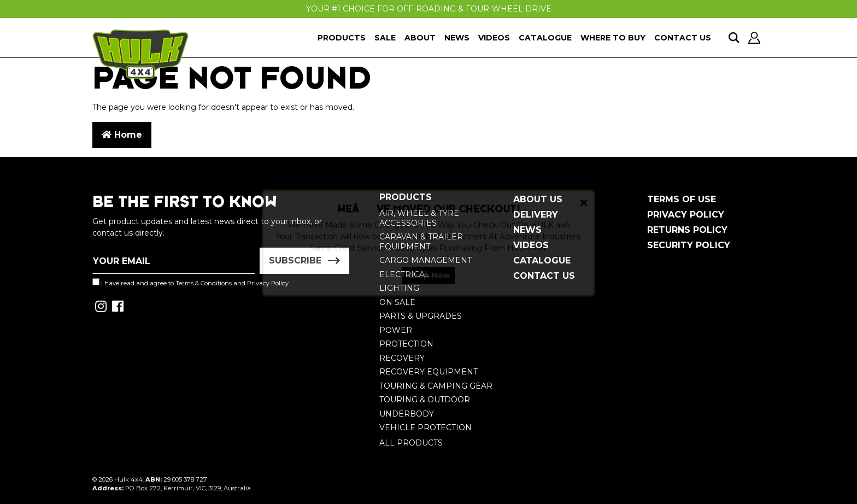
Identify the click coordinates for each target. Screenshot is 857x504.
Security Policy (689, 245)
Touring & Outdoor (425, 400)
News (457, 38)
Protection (406, 344)
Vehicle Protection (425, 427)
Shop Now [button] (428, 284)
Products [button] (342, 38)
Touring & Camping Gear (436, 386)
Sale (385, 38)
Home (122, 135)
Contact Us (683, 38)
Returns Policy (687, 230)
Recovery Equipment (428, 372)
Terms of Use (682, 199)
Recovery (402, 358)
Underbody (407, 414)
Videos (494, 38)
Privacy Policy (686, 215)
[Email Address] (174, 261)
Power (396, 330)
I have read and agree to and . (191, 283)
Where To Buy (613, 38)
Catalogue (545, 38)
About (420, 38)
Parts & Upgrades (421, 316)
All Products (411, 443)
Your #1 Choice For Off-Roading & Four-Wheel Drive (429, 9)
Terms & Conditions (204, 283)
